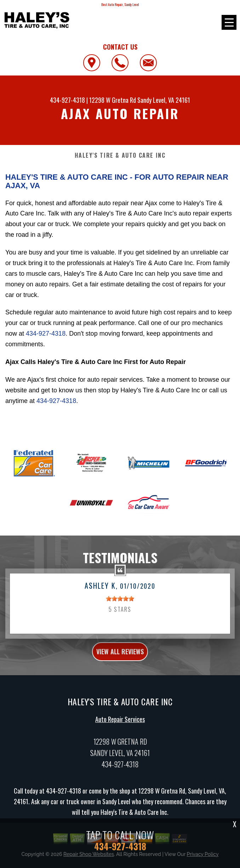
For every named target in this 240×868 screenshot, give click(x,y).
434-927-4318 (67, 100)
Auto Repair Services (120, 723)
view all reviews (120, 655)
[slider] (120, 602)
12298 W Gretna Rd (113, 100)
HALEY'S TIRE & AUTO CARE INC (120, 155)
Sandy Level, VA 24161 (164, 100)
